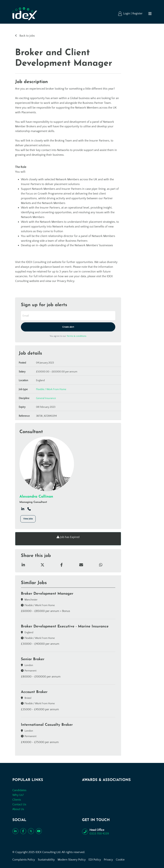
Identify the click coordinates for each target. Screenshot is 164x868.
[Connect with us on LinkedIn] (15, 831)
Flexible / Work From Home (51, 389)
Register (137, 13)
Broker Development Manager (47, 594)
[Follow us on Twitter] (31, 831)
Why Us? (18, 795)
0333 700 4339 (99, 834)
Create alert (68, 327)
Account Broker (34, 692)
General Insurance (46, 398)
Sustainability (46, 860)
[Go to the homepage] (25, 14)
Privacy (108, 860)
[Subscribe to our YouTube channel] (39, 831)
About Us (18, 809)
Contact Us (19, 804)
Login (127, 13)
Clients (17, 800)
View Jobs (28, 519)
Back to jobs (27, 36)
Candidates (19, 790)
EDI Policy (95, 860)
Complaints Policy (24, 860)
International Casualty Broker (47, 725)
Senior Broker (33, 659)
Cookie (120, 860)
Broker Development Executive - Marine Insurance (65, 627)
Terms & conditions (77, 336)
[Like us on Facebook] (23, 831)
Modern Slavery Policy (72, 860)
